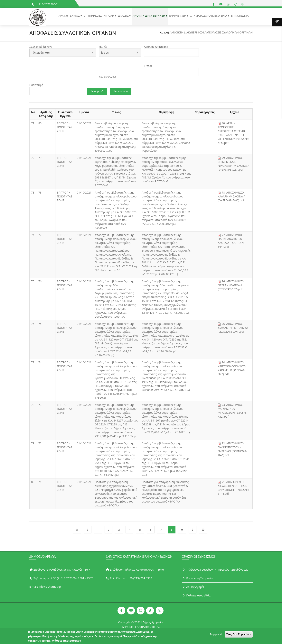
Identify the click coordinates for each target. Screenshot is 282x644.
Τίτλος (148, 66)
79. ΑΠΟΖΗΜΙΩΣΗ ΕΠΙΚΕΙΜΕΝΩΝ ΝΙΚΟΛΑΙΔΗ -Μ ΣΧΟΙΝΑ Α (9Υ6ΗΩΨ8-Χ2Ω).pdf (234, 165)
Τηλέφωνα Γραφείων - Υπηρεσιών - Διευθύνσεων (215, 570)
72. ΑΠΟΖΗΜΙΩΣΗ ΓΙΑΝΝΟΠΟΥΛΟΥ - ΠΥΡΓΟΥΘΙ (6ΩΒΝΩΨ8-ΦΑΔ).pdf (232, 450)
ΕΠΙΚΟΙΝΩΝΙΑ (240, 16)
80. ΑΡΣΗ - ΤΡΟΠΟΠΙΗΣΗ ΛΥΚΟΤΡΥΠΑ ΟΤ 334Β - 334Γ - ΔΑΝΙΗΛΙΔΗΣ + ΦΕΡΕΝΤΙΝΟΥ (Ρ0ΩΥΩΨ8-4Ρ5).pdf (234, 134)
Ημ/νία (103, 47)
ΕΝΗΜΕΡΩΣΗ (178, 16)
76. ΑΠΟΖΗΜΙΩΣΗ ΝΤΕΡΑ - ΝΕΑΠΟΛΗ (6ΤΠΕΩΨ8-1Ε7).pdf (231, 286)
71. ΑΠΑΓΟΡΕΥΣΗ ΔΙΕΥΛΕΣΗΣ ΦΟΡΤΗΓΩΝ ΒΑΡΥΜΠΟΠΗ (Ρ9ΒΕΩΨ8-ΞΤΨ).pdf (234, 489)
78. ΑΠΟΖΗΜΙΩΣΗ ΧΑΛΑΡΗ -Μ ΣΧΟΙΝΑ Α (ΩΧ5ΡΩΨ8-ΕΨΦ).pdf (231, 197)
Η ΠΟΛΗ (109, 16)
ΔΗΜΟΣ (75, 16)
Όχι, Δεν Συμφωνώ (239, 635)
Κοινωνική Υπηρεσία (197, 579)
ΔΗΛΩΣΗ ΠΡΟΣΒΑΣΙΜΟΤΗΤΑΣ (141, 627)
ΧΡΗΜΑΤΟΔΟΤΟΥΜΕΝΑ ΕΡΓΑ (209, 16)
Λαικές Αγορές (193, 588)
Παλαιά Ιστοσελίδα (196, 596)
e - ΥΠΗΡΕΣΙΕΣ (93, 16)
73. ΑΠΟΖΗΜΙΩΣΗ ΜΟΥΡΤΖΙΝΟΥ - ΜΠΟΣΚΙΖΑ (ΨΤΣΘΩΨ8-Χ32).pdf (233, 412)
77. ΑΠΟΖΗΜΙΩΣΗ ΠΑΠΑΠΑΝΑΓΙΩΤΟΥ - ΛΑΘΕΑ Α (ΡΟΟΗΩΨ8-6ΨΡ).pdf (231, 242)
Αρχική (164, 32)
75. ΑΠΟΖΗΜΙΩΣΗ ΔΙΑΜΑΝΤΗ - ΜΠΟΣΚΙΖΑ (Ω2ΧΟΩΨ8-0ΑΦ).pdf (233, 329)
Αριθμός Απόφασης (156, 47)
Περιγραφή (36, 86)
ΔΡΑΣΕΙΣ (124, 16)
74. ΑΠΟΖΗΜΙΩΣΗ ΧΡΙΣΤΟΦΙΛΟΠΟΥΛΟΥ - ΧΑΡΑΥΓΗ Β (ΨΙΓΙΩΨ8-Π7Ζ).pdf (232, 369)
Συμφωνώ (216, 635)
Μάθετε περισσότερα (67, 641)
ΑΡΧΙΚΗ (63, 16)
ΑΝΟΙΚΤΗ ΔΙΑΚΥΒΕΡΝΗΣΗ (149, 16)
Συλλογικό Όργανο (41, 47)
